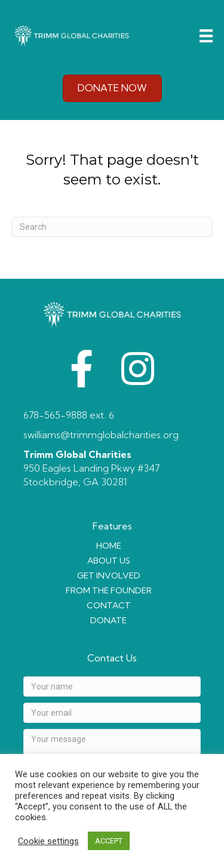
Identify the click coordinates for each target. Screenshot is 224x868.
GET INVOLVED (109, 575)
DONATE (108, 620)
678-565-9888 (55, 415)
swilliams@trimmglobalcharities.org (101, 435)
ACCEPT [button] (109, 841)
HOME (109, 546)
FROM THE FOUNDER (109, 590)
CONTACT (109, 605)
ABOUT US (109, 561)
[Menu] (206, 36)
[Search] (112, 227)
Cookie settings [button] (48, 841)
